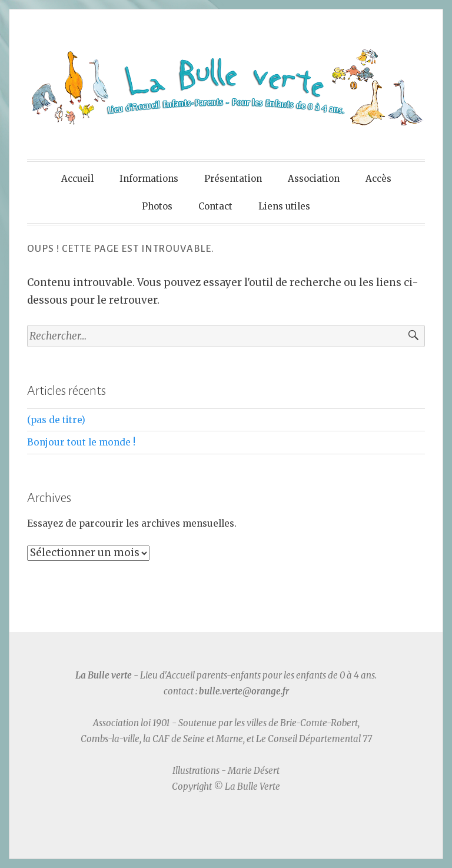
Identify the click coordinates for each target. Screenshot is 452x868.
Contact (215, 206)
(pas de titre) (56, 420)
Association (314, 179)
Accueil (77, 179)
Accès (378, 179)
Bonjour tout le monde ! (81, 442)
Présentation (233, 179)
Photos (157, 206)
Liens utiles (284, 206)
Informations (149, 179)
